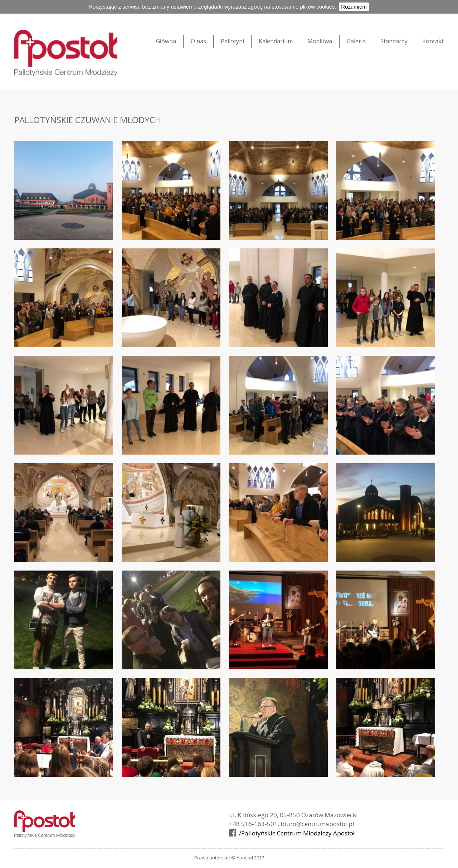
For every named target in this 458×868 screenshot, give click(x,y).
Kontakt (433, 41)
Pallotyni (232, 41)
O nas (198, 41)
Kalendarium (276, 41)
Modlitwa (320, 41)
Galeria (356, 41)
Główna (166, 41)
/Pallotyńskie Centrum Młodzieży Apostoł (297, 834)
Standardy (394, 41)
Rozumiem (354, 7)
